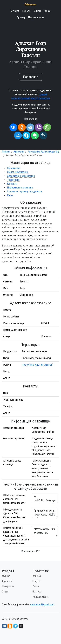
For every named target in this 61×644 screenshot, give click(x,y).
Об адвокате (14, 168)
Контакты (12, 184)
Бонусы (37, 11)
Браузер (21, 17)
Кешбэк (26, 11)
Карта (10, 195)
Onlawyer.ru (30, 4)
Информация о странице (20, 188)
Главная (6, 152)
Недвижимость (36, 17)
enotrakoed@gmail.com (42, 605)
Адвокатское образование (21, 176)
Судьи (5, 592)
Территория (13, 180)
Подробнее (31, 77)
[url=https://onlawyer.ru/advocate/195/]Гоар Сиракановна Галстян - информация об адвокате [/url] (45, 513)
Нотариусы (8, 586)
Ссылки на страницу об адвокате (24, 191)
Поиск (47, 11)
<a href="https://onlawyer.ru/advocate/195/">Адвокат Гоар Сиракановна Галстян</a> (45, 498)
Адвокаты (19, 152)
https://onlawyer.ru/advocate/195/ (45, 531)
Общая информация (17, 172)
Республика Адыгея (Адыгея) (43, 152)
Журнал (15, 11)
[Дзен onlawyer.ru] (21, 626)
